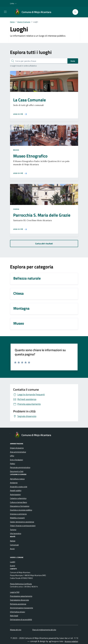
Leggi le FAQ (15, 592)
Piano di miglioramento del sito (44, 630)
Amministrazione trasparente (22, 608)
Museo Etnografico (30, 156)
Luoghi (13, 562)
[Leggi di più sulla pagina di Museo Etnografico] (20, 173)
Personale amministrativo (20, 467)
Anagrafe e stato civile (19, 487)
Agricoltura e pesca (17, 479)
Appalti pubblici (16, 490)
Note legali (14, 616)
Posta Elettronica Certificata (21, 584)
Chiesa (16, 209)
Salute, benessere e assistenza (22, 522)
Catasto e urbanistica (18, 498)
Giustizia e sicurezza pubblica (21, 510)
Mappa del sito (16, 630)
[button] (14, 3)
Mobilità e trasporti (17, 518)
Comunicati (14, 545)
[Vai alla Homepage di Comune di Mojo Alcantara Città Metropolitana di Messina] (34, 12)
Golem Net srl (65, 638)
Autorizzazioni (15, 494)
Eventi (13, 566)
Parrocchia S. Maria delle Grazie (42, 215)
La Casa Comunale (29, 100)
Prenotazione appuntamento (21, 596)
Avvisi (12, 549)
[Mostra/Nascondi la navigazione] (5, 12)
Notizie (13, 541)
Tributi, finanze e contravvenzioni (23, 526)
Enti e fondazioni (16, 460)
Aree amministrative (18, 452)
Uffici (12, 456)
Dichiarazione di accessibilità (21, 619)
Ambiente (14, 483)
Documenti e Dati (17, 471)
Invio (73, 61)
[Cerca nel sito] (75, 12)
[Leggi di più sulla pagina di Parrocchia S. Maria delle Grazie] (20, 229)
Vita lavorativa (16, 533)
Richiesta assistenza (18, 604)
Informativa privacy (18, 612)
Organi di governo (17, 448)
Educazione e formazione (20, 506)
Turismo (13, 530)
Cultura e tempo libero (18, 502)
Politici (13, 464)
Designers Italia (56, 641)
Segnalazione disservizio (19, 600)
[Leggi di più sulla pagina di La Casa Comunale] (20, 114)
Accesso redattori (71, 641)
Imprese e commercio (18, 514)
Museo (16, 150)
